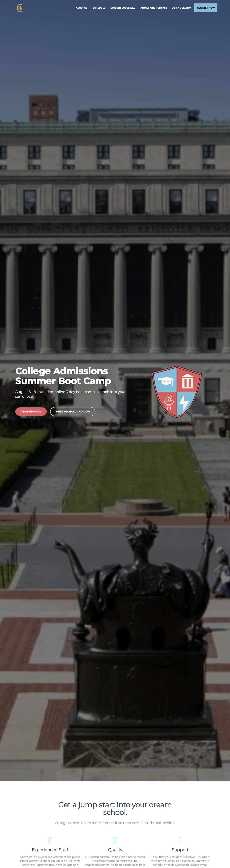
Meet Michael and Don (73, 413)
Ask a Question (182, 9)
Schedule (99, 9)
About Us (82, 9)
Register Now (206, 9)
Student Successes (123, 9)
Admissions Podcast (154, 9)
